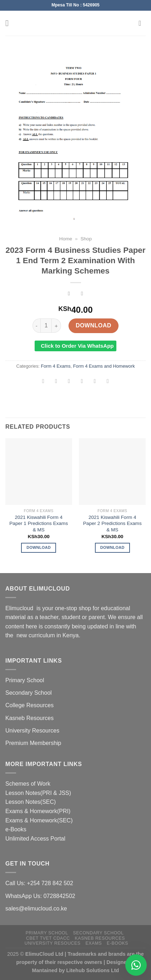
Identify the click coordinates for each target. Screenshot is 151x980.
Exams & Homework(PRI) (38, 811)
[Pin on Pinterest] (95, 382)
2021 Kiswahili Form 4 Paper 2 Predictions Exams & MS (112, 524)
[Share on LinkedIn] (108, 382)
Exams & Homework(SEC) (39, 820)
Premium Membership (33, 743)
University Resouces (53, 943)
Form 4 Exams (56, 366)
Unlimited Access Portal (35, 839)
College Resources (29, 705)
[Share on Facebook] (56, 382)
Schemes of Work (28, 784)
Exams (94, 943)
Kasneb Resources (29, 718)
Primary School (25, 680)
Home (66, 239)
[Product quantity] (46, 326)
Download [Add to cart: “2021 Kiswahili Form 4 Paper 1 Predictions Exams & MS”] (39, 547)
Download (94, 325)
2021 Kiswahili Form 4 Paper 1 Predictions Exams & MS (39, 524)
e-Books (16, 829)
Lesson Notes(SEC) (31, 802)
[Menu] (10, 23)
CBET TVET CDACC (48, 938)
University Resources (32, 731)
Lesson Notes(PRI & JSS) (38, 793)
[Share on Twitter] (69, 382)
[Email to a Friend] (82, 382)
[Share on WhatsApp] (43, 382)
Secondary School (29, 693)
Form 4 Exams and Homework (104, 366)
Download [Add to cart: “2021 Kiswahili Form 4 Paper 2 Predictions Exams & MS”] (112, 547)
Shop (86, 239)
